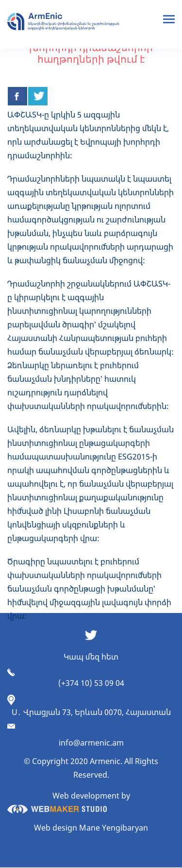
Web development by (69, 802)
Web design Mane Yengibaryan (91, 828)
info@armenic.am (91, 743)
